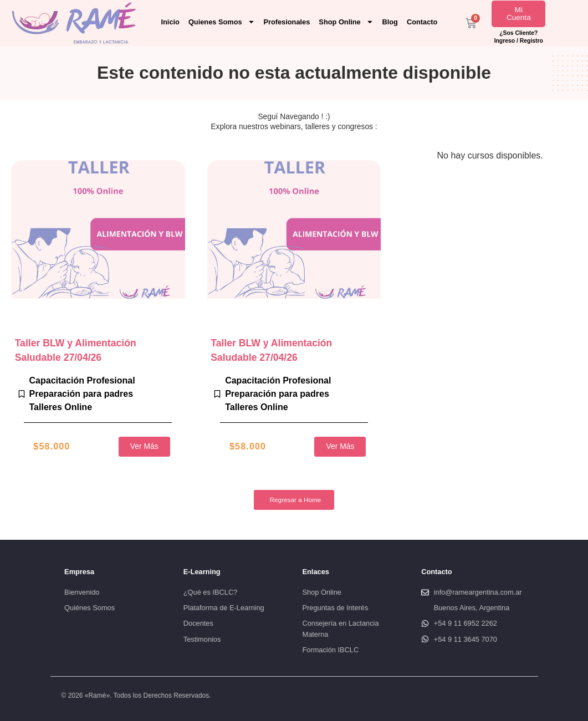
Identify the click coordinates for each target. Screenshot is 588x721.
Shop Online (346, 22)
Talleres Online (61, 407)
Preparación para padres (81, 394)
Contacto (422, 22)
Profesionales (287, 22)
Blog (390, 22)
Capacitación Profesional (82, 380)
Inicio (170, 22)
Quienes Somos (222, 22)
